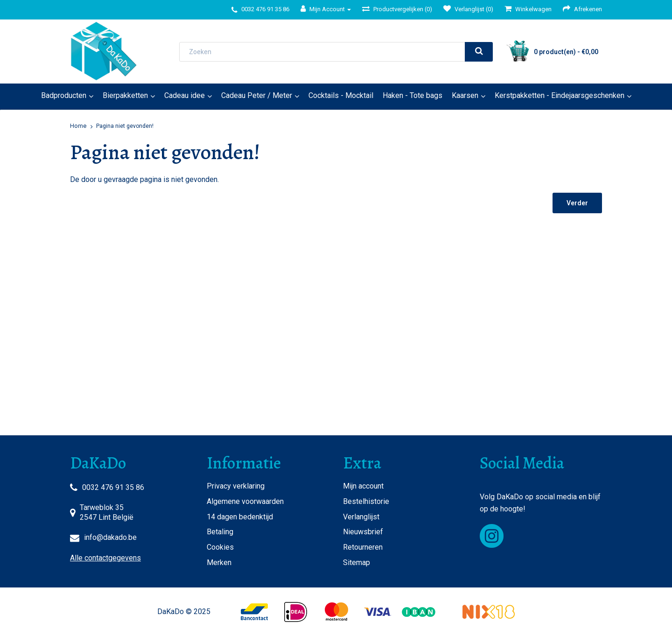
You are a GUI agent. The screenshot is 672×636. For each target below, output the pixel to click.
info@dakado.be (110, 537)
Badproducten (64, 95)
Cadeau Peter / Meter (257, 95)
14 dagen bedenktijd (240, 517)
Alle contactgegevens (105, 558)
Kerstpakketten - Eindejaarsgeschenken (560, 95)
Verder (577, 203)
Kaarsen (465, 95)
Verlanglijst (361, 517)
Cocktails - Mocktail (341, 95)
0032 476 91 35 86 (113, 487)
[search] (479, 52)
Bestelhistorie (366, 501)
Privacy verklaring (236, 486)
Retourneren (363, 547)
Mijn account (363, 486)
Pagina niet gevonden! (125, 126)
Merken (219, 563)
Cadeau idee (185, 95)
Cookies (220, 547)
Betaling (220, 532)
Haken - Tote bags (413, 95)
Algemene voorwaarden (245, 501)
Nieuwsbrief (363, 532)
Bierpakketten (125, 95)
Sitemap (357, 563)
